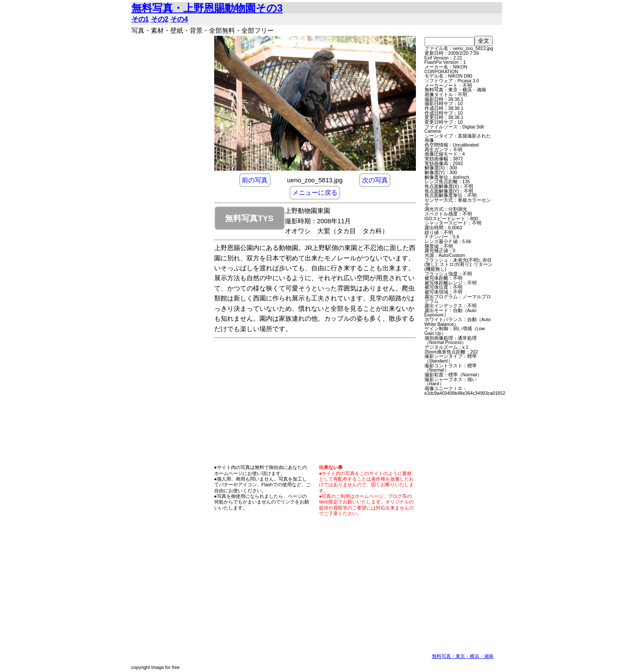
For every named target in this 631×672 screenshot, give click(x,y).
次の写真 (375, 180)
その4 (179, 19)
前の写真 (255, 180)
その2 (160, 19)
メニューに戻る (315, 193)
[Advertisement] (170, 165)
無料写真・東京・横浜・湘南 (463, 656)
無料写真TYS (249, 218)
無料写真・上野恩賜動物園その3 (207, 8)
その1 (140, 19)
